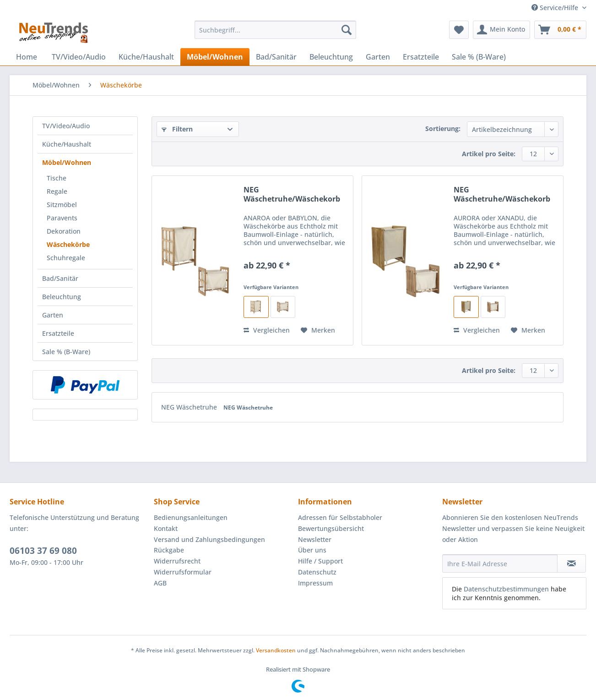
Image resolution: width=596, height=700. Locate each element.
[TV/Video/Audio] (79, 57)
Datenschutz (317, 572)
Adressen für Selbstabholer (340, 517)
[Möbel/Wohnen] (215, 57)
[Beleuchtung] (331, 57)
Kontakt (166, 528)
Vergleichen (267, 330)
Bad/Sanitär (60, 278)
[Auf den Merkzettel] (318, 330)
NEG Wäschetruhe (190, 407)
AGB (160, 583)
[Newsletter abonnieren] (572, 563)
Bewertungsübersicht (331, 528)
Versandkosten (276, 650)
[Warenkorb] (560, 30)
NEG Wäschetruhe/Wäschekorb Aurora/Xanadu (502, 194)
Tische (57, 178)
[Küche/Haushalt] (146, 57)
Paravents (62, 218)
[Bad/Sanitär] (276, 57)
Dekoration (64, 231)
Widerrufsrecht (177, 561)
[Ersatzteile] (421, 57)
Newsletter (315, 539)
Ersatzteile (58, 333)
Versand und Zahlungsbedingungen (209, 539)
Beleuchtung (62, 297)
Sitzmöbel (62, 205)
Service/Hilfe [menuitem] (556, 8)
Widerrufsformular (183, 572)
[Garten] (378, 57)
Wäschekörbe (68, 244)
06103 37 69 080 (43, 551)
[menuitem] (275, 34)
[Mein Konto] (501, 30)
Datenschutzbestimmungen (506, 589)
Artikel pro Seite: (489, 154)
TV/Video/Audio (66, 126)
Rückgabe (169, 550)
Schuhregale (66, 258)
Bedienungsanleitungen (191, 517)
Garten (53, 315)
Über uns (312, 550)
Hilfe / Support (320, 561)
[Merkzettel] (459, 30)
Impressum (315, 583)
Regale (57, 191)
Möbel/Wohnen (67, 162)
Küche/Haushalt (67, 144)
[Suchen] (347, 30)
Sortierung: (443, 129)
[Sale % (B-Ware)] (479, 57)
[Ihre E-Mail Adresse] (500, 563)
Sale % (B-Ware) (66, 352)
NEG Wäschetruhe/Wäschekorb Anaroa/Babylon (292, 194)
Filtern (177, 129)
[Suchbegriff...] (275, 30)
